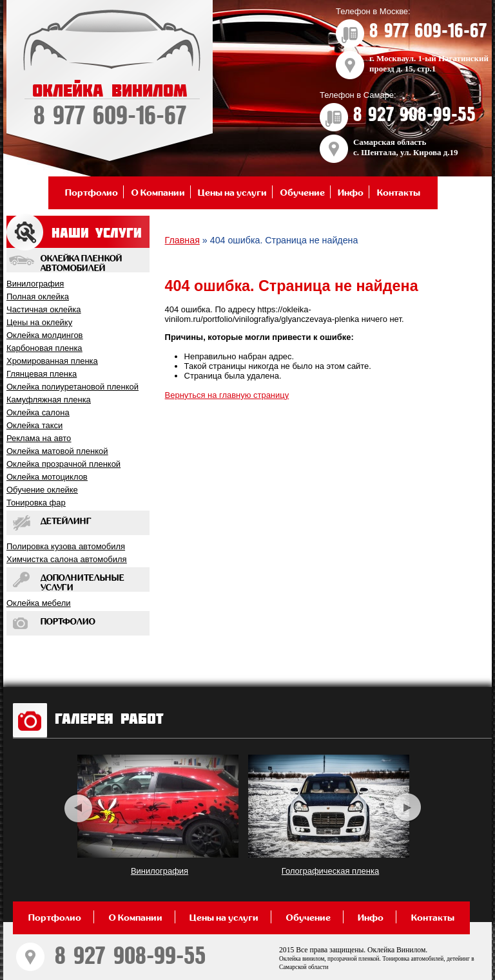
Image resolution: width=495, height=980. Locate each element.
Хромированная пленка (52, 361)
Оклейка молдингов (45, 335)
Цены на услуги (232, 193)
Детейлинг (66, 522)
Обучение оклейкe (42, 490)
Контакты (399, 193)
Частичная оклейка (44, 309)
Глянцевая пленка (42, 374)
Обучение (303, 193)
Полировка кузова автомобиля (66, 546)
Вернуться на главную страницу (227, 395)
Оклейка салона (38, 412)
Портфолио (92, 193)
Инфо (351, 193)
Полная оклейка (38, 297)
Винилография (35, 284)
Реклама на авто (39, 438)
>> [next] (407, 808)
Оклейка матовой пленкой (57, 451)
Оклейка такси (34, 425)
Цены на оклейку (39, 322)
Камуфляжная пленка (49, 400)
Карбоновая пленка (44, 348)
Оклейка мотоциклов (47, 477)
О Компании (158, 193)
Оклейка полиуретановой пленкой (73, 387)
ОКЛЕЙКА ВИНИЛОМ (110, 106)
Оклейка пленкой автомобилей (81, 264)
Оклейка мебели (38, 603)
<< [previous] (78, 808)
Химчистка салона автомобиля (67, 559)
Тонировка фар (36, 503)
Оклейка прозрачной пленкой (63, 464)
